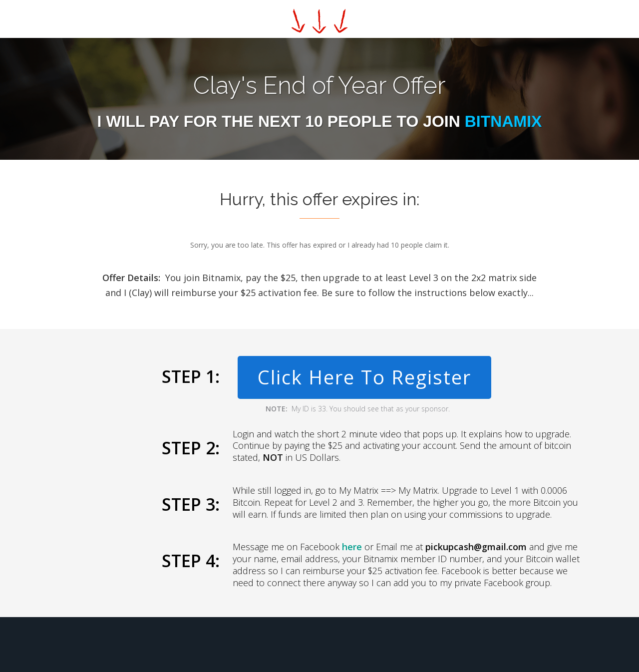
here (352, 547)
